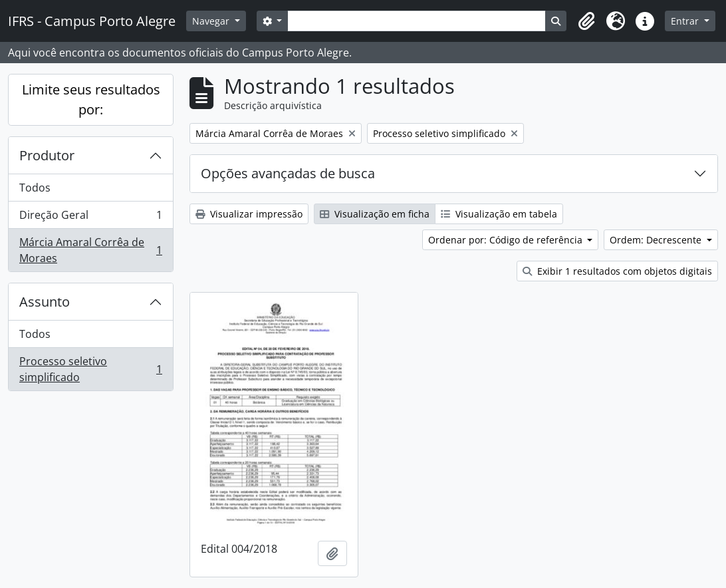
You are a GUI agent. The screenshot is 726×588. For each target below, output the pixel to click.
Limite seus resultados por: (91, 99)
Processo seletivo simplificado (90, 369)
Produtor (47, 155)
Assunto (45, 302)
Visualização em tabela (499, 214)
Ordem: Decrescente (657, 240)
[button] (586, 21)
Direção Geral (90, 218)
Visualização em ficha (375, 214)
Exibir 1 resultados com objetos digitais (617, 271)
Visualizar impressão (249, 214)
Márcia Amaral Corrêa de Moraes (90, 250)
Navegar (212, 21)
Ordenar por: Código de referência (507, 240)
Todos (35, 188)
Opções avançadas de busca (288, 173)
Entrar (686, 21)
